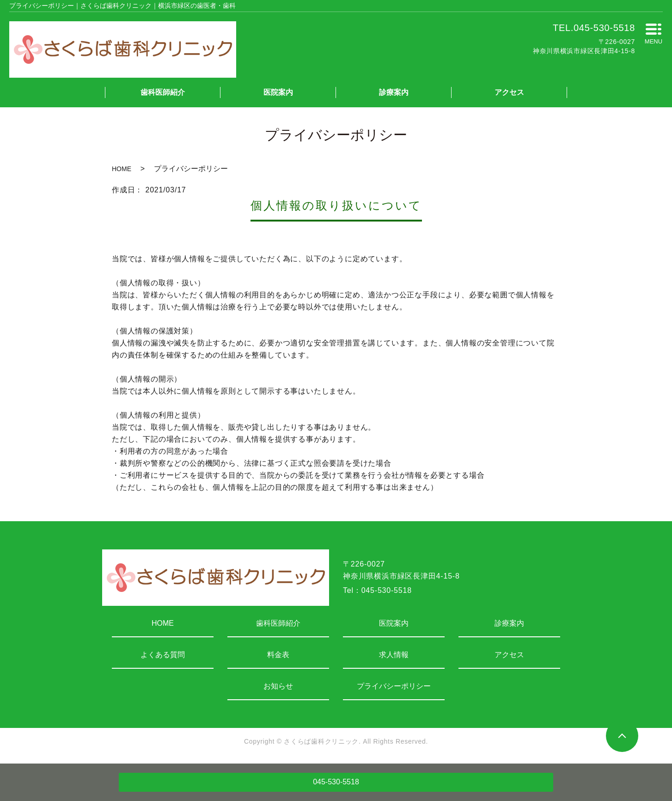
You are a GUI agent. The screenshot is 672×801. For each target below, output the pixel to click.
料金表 (278, 655)
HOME (122, 169)
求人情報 (394, 655)
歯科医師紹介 (163, 92)
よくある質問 (163, 655)
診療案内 (394, 92)
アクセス (509, 92)
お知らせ (278, 686)
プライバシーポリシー (394, 686)
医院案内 (278, 92)
